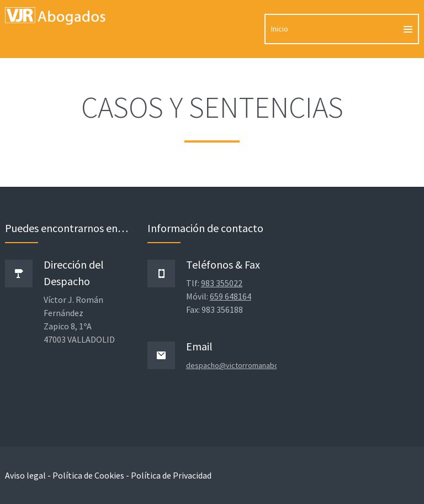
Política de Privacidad (171, 475)
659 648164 (230, 296)
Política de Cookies (88, 475)
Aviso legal (25, 475)
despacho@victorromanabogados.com (251, 365)
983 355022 (222, 283)
